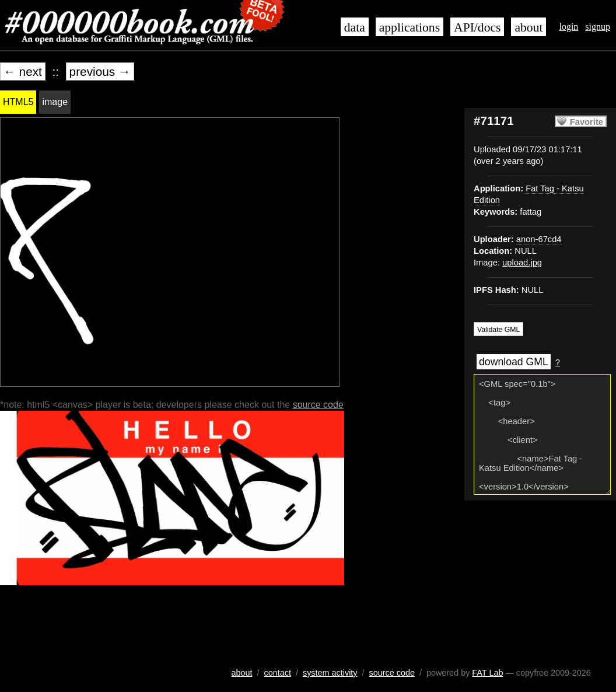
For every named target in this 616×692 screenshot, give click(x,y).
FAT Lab (487, 673)
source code (318, 405)
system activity (330, 673)
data (355, 27)
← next (23, 71)
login (568, 27)
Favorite (587, 122)
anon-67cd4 (539, 239)
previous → (100, 71)
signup (598, 27)
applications (409, 27)
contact (278, 673)
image (55, 102)
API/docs (477, 27)
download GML (514, 362)
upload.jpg (522, 263)
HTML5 (18, 102)
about (528, 27)
